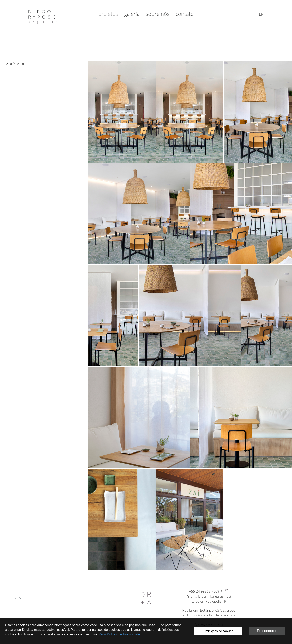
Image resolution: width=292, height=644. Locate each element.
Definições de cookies (218, 631)
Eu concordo (267, 631)
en (261, 14)
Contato (185, 14)
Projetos (108, 14)
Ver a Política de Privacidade (119, 634)
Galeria (132, 14)
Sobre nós (158, 14)
